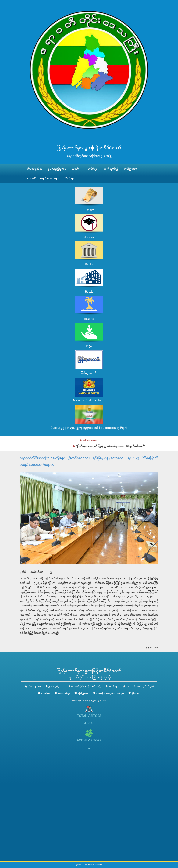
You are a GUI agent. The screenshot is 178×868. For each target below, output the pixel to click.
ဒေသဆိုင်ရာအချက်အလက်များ (43, 178)
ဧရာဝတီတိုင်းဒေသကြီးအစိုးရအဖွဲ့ (86, 687)
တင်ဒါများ (93, 169)
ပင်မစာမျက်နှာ (34, 169)
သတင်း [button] (77, 169)
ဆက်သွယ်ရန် (111, 169)
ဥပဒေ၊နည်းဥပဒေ (57, 169)
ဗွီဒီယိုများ (70, 178)
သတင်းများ (114, 687)
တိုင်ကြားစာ (130, 169)
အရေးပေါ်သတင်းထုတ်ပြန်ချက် (140, 687)
